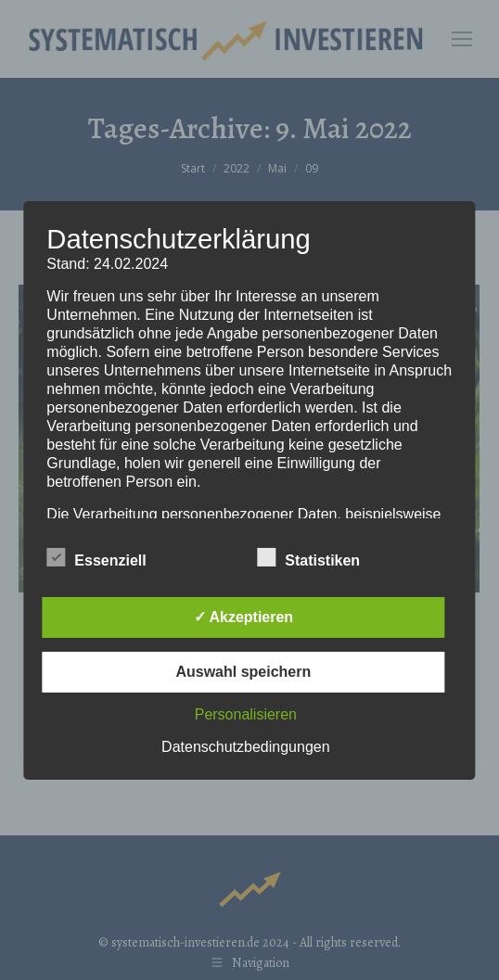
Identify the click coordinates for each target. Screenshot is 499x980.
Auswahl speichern (243, 672)
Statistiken (308, 557)
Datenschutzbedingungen (245, 747)
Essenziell (96, 557)
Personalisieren (246, 714)
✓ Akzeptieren (244, 617)
